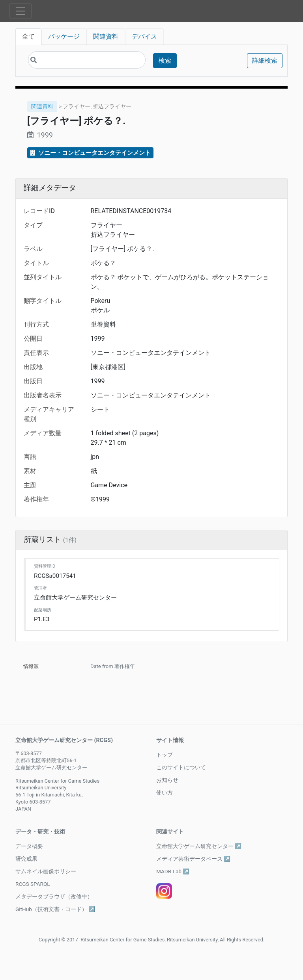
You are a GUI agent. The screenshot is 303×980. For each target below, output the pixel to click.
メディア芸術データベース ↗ (193, 859)
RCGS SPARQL (33, 884)
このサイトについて (181, 767)
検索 (165, 60)
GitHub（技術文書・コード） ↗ (55, 909)
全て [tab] (28, 36)
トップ (165, 755)
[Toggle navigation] (21, 11)
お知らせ (167, 780)
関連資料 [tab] (106, 36)
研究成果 (26, 859)
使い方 (165, 793)
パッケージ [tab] (64, 36)
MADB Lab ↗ (173, 871)
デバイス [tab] (144, 36)
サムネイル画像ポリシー (46, 871)
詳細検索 (265, 60)
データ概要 (29, 846)
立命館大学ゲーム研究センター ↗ (199, 846)
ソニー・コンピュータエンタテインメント (90, 153)
